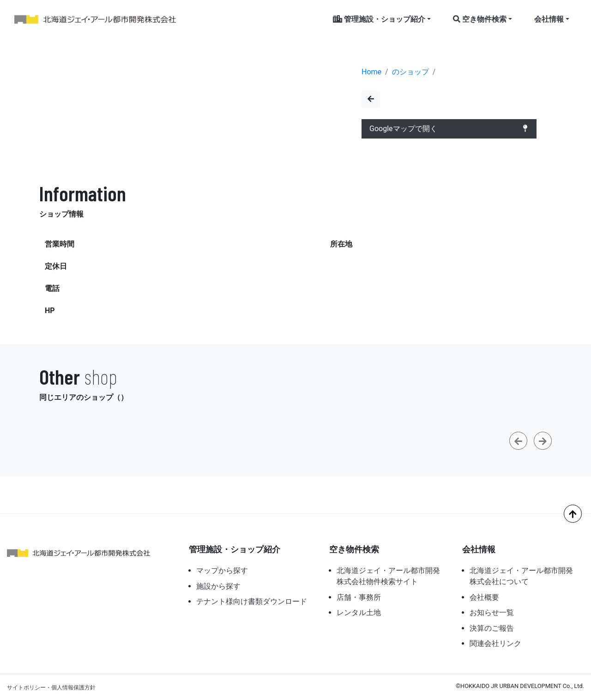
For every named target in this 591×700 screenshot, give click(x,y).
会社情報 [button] (549, 19)
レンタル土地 (359, 612)
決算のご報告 (492, 628)
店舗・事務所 (359, 597)
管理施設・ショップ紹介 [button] (379, 19)
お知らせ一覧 (492, 612)
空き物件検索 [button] (480, 19)
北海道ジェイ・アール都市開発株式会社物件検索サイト (388, 576)
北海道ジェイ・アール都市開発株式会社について (521, 576)
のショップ (410, 72)
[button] (518, 441)
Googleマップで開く (449, 129)
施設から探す (218, 586)
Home (371, 72)
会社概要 (484, 597)
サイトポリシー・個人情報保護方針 (51, 688)
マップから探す (222, 570)
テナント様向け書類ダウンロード (252, 601)
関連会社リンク (495, 643)
